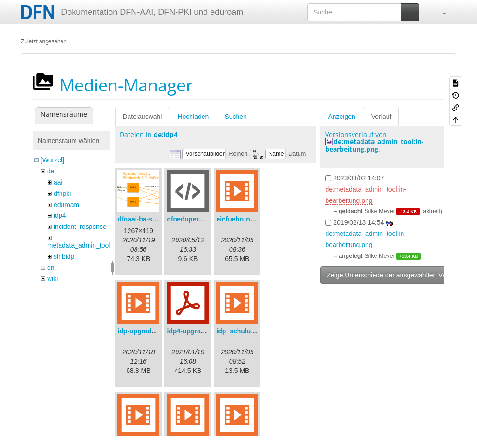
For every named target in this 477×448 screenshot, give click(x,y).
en (51, 268)
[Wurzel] (52, 160)
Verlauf (382, 117)
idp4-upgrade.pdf (193, 331)
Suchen (235, 117)
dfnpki (62, 193)
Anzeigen (341, 117)
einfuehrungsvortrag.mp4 (256, 219)
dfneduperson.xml (195, 219)
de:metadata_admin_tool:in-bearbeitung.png (375, 145)
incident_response (80, 227)
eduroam (66, 205)
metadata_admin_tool (79, 245)
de (51, 171)
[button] (440, 12)
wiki (52, 278)
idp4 (60, 215)
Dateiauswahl (142, 117)
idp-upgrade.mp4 (144, 331)
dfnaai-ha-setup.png (149, 219)
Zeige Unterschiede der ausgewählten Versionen (397, 275)
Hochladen (193, 117)
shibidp (64, 256)
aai (58, 182)
